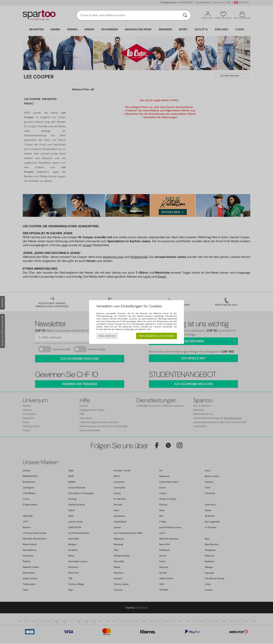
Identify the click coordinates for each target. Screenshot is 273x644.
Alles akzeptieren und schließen (156, 336)
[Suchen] (185, 15)
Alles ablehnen (107, 336)
